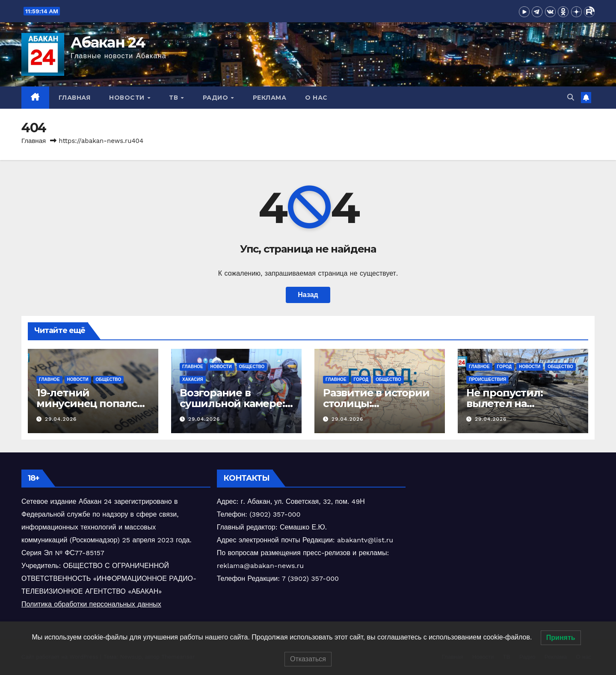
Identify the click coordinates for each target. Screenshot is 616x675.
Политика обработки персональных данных (91, 604)
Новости (128, 98)
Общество (109, 379)
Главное (49, 379)
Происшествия (487, 379)
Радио (216, 98)
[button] (571, 97)
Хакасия (193, 379)
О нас (316, 98)
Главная (75, 98)
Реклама (270, 98)
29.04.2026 (61, 419)
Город (361, 379)
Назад (308, 295)
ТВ (175, 98)
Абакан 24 (108, 42)
